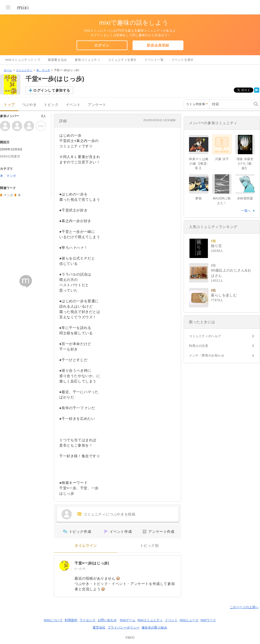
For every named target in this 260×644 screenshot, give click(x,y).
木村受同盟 (245, 198)
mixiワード (208, 620)
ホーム (8, 70)
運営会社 (99, 627)
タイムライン (86, 546)
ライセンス (88, 620)
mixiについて (53, 620)
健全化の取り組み (155, 627)
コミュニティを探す (122, 60)
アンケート (97, 105)
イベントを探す (183, 60)
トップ (9, 105)
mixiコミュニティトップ (23, 60)
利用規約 (71, 620)
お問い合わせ (107, 620)
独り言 (216, 246)
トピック (51, 105)
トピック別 (149, 546)
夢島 (199, 198)
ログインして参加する (52, 90)
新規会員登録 (158, 45)
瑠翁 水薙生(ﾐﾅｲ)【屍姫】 (245, 164)
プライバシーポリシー (124, 627)
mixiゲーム (128, 620)
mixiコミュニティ (150, 620)
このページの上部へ (244, 607)
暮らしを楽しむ (224, 295)
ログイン (102, 45)
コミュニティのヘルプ (205, 336)
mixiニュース (189, 620)
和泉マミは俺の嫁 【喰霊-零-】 (199, 164)
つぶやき (29, 105)
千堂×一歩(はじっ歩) (92, 563)
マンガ (8, 195)
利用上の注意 (199, 346)
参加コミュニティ (88, 60)
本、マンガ (43, 70)
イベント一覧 (154, 60)
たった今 (80, 569)
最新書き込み (57, 60)
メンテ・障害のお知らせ (207, 355)
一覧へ (246, 211)
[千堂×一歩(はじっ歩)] (64, 566)
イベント (73, 105)
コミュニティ (24, 70)
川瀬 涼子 (222, 159)
